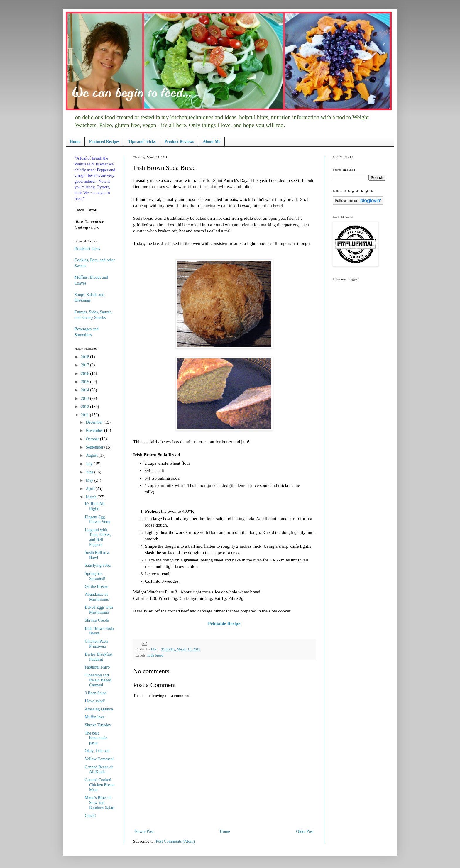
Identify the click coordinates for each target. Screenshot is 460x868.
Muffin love (95, 717)
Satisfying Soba (98, 565)
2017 (86, 365)
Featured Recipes (104, 142)
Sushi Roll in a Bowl (97, 555)
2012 (86, 407)
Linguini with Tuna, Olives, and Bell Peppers (98, 537)
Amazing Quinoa (99, 709)
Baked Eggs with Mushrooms (99, 610)
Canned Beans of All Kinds (99, 769)
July (90, 464)
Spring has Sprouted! (95, 576)
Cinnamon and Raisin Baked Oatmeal (98, 680)
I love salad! (95, 701)
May (90, 480)
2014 (86, 390)
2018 (86, 357)
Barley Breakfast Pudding (99, 657)
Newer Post (144, 831)
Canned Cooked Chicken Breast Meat (100, 785)
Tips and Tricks (142, 142)
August (92, 455)
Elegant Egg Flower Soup (98, 520)
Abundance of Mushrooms (97, 597)
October (93, 439)
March (92, 497)
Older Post (305, 831)
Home (75, 142)
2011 (86, 415)
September (95, 447)
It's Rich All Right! (95, 506)
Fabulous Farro (97, 667)
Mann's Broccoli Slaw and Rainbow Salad (99, 803)
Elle (154, 649)
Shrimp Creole (97, 620)
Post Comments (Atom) (175, 841)
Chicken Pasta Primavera (97, 644)
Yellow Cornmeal (99, 759)
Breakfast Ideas (87, 249)
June (90, 472)
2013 (86, 399)
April (91, 489)
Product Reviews (179, 142)
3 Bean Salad (96, 693)
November (95, 430)
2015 (86, 382)
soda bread (155, 655)
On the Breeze (97, 587)
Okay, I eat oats (98, 751)
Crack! (90, 816)
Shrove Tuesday (98, 725)
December (95, 422)
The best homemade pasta (96, 738)
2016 (86, 374)
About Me (212, 142)
